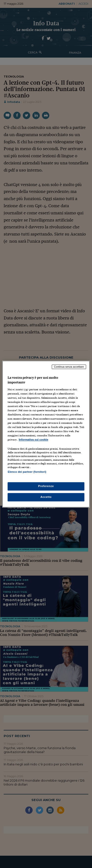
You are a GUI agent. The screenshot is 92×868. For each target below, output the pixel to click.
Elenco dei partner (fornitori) (27, 472)
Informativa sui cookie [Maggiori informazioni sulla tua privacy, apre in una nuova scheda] (33, 440)
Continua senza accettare (69, 367)
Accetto (46, 497)
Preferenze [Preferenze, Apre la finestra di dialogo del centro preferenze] (46, 486)
